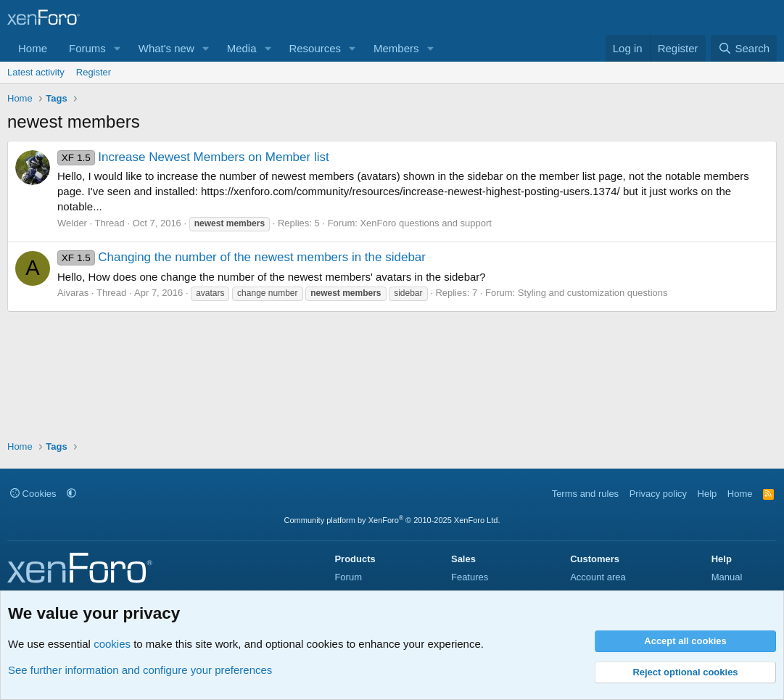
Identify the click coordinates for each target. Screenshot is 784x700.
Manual (727, 577)
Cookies (33, 494)
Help (707, 494)
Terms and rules (585, 494)
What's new (166, 48)
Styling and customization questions (593, 293)
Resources (315, 48)
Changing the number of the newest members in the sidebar (242, 257)
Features (470, 577)
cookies (112, 644)
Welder (72, 223)
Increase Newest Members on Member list (193, 157)
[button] (117, 48)
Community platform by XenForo (392, 520)
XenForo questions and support (425, 223)
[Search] (744, 48)
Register (94, 72)
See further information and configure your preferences (140, 670)
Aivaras (73, 293)
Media (242, 48)
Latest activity (36, 72)
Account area (598, 577)
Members (396, 48)
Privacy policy (658, 494)
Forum (348, 577)
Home (33, 48)
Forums (87, 48)
